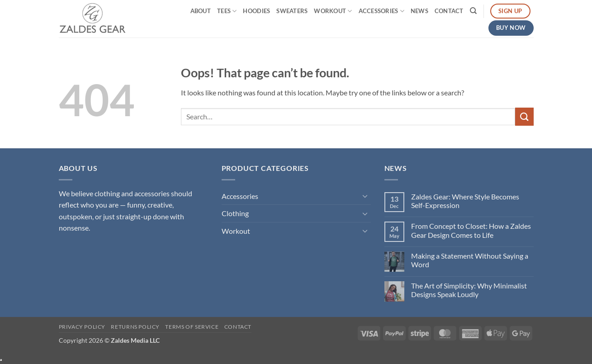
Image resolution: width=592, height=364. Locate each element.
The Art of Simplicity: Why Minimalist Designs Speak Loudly (469, 290)
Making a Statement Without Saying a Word (470, 260)
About (201, 11)
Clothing (235, 213)
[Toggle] (365, 196)
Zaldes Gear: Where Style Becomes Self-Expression (465, 201)
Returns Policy (135, 327)
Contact (449, 11)
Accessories (381, 11)
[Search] (473, 11)
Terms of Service (192, 327)
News (419, 11)
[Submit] (524, 116)
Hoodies (256, 11)
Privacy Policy (82, 327)
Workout (333, 11)
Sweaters (292, 11)
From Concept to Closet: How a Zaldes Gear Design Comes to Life (471, 230)
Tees (227, 11)
